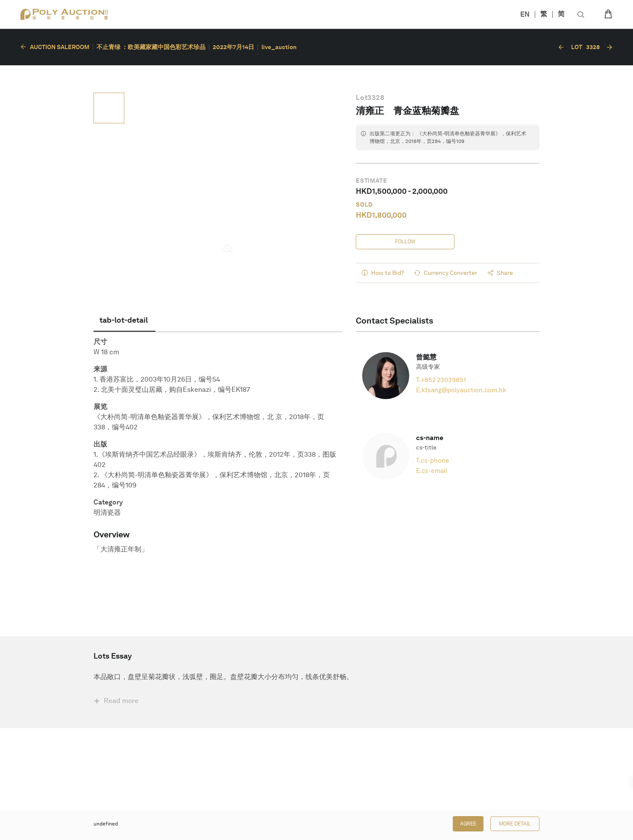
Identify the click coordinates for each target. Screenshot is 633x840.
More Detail (515, 824)
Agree (468, 824)
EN (525, 14)
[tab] (125, 321)
